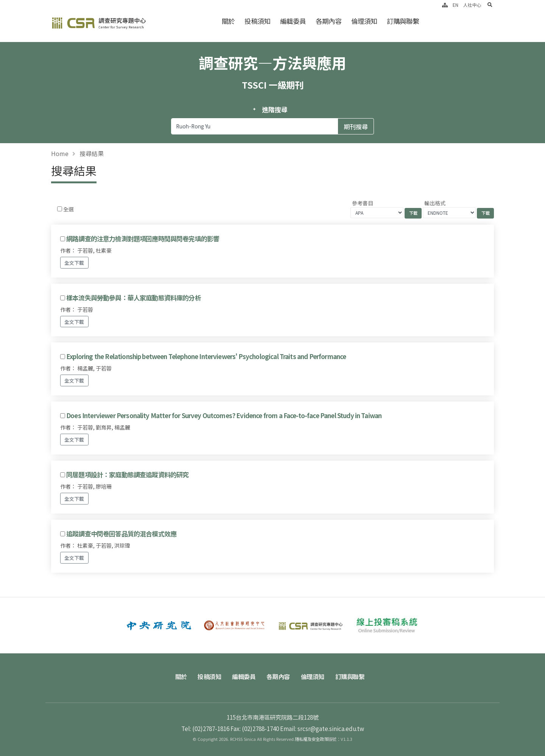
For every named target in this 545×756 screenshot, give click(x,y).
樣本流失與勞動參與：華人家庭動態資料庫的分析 (134, 298)
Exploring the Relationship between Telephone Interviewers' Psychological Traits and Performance (206, 356)
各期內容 (329, 21)
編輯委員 (293, 21)
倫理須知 (364, 21)
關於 (228, 21)
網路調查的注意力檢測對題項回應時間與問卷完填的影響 (143, 239)
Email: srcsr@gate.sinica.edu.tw (322, 728)
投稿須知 (257, 21)
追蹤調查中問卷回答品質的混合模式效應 (121, 534)
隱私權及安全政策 (311, 739)
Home (60, 153)
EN (455, 5)
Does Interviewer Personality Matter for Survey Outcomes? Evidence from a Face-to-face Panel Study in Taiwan (224, 415)
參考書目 (363, 203)
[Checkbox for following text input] (60, 209)
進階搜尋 (275, 109)
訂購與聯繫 (403, 21)
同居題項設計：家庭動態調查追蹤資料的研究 (127, 475)
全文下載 (74, 263)
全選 (69, 209)
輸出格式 (435, 203)
